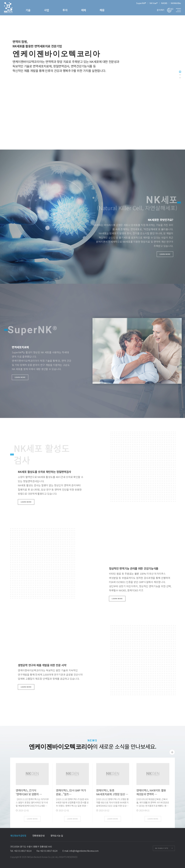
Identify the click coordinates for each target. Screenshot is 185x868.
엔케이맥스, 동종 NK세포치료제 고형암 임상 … (112, 792)
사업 (67, 10)
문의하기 (161, 10)
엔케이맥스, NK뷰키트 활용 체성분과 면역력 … (151, 792)
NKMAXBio (176, 3)
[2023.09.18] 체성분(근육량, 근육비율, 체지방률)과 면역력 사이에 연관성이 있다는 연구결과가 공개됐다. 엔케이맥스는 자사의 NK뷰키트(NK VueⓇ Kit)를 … (153, 806)
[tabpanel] (92, 75)
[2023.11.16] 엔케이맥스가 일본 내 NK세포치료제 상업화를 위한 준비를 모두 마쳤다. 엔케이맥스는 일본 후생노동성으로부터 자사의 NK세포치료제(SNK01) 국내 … (72, 806)
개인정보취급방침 (18, 836)
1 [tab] (180, 72)
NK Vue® (154, 3)
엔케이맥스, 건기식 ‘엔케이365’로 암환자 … (29, 792)
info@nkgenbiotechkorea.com (84, 851)
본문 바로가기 (0, 0)
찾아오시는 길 (57, 836)
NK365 (164, 3)
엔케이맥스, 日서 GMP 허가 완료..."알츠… (71, 792)
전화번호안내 (38, 836)
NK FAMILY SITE (162, 848)
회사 (30, 10)
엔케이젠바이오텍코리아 (12, 8)
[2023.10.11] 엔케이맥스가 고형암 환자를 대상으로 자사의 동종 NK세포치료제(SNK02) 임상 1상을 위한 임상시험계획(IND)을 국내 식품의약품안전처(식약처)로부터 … (112, 806)
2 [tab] (180, 75)
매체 (104, 10)
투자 (85, 10)
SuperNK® (141, 3)
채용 (122, 10)
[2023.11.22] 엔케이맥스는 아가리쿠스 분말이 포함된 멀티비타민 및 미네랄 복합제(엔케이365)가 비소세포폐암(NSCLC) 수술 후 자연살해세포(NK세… (32, 806)
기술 (48, 10)
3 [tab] (180, 78)
